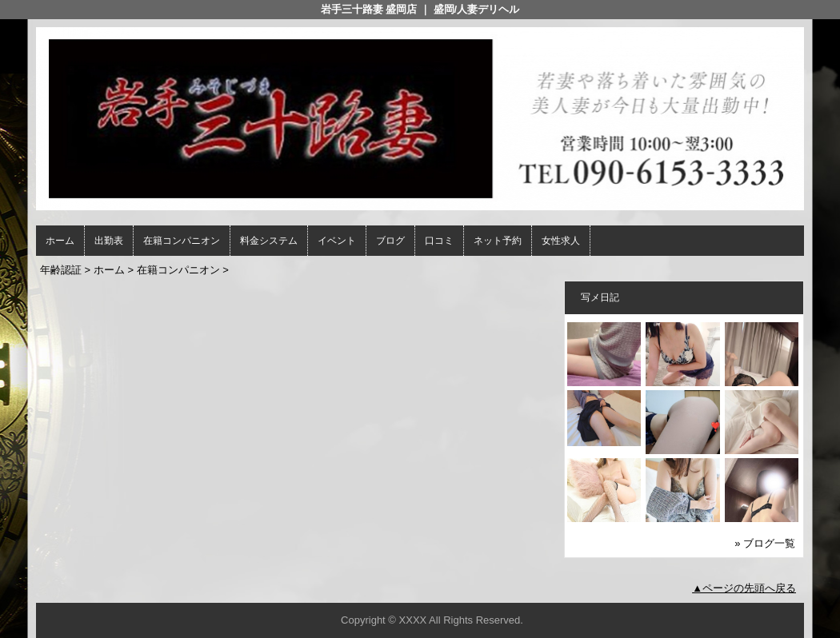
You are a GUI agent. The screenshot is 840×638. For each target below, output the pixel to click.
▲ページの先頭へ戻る (744, 588)
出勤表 (109, 241)
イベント (337, 241)
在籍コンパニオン (182, 241)
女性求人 (561, 241)
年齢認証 (61, 270)
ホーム (60, 241)
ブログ (390, 241)
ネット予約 (498, 241)
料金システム (269, 241)
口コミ (439, 241)
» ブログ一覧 (765, 543)
